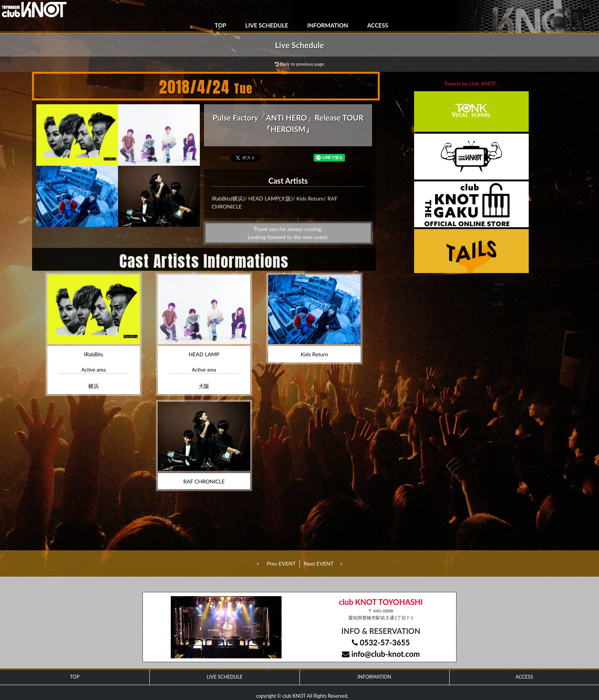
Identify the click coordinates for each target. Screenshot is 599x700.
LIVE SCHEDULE (267, 25)
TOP (220, 25)
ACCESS (378, 25)
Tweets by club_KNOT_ (472, 83)
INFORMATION (328, 25)
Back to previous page (300, 64)
